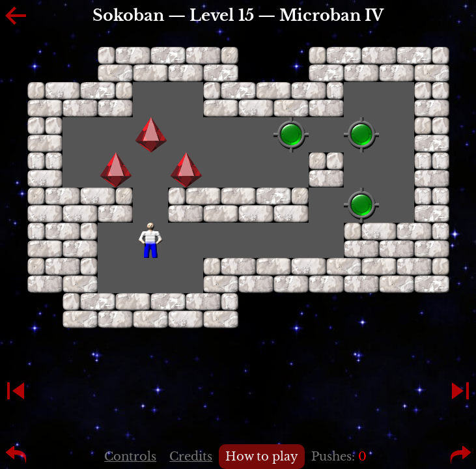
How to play (262, 457)
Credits (191, 457)
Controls (130, 457)
